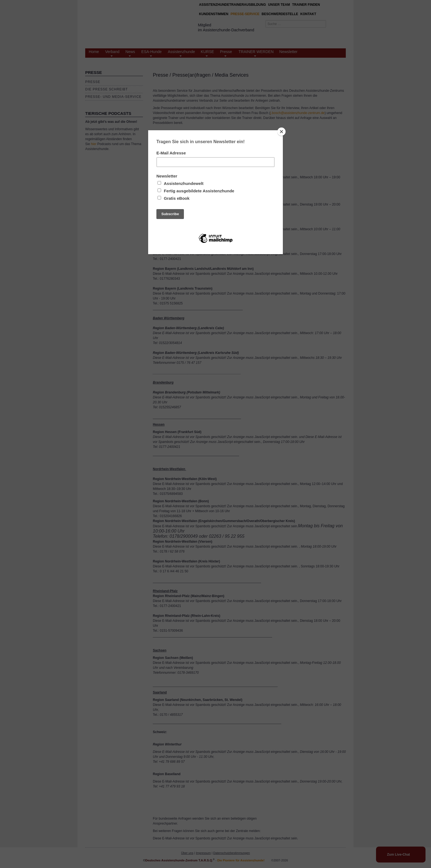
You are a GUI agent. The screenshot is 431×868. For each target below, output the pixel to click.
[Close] (281, 132)
